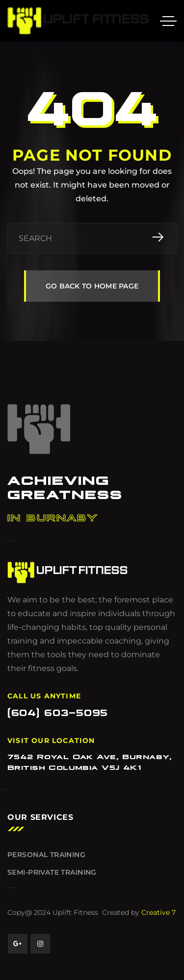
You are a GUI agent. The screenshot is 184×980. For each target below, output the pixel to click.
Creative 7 (158, 912)
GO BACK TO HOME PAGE (92, 286)
